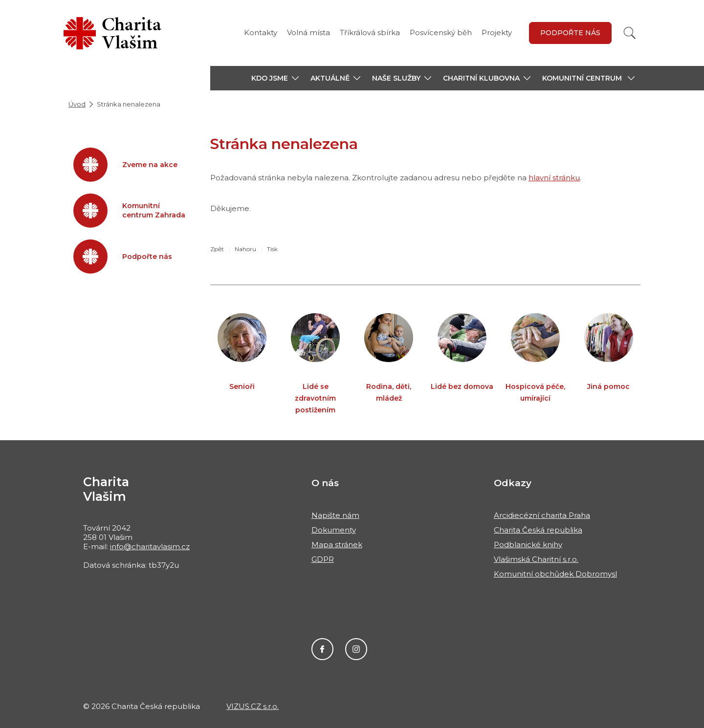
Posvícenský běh (441, 32)
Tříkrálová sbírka (370, 32)
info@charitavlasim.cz (150, 546)
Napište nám (335, 515)
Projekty (497, 32)
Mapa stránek (337, 545)
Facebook (322, 649)
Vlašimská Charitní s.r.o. (536, 559)
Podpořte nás (570, 33)
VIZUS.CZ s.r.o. (253, 706)
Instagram (356, 649)
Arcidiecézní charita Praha (542, 515)
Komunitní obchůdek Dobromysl (555, 574)
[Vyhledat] (630, 33)
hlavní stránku (554, 178)
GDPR (323, 559)
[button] (275, 78)
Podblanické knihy (528, 545)
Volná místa (308, 32)
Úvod (77, 104)
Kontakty (261, 32)
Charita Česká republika (538, 530)
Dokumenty (334, 530)
